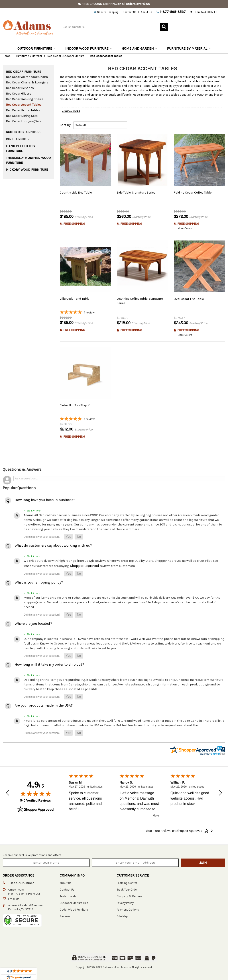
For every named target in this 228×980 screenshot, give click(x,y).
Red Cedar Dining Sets (22, 116)
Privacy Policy (125, 903)
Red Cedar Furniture (24, 72)
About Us (147, 12)
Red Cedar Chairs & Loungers (27, 82)
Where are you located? (33, 623)
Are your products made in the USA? (44, 705)
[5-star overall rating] (85, 313)
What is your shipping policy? (39, 582)
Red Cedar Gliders (19, 94)
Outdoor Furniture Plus (74, 903)
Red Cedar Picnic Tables (23, 110)
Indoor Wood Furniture (89, 48)
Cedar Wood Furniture (74, 910)
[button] (68, 537)
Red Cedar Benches (20, 88)
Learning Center (127, 883)
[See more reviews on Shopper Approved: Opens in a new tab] (174, 831)
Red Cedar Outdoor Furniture (66, 56)
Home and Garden (139, 48)
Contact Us (130, 12)
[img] (36, 794)
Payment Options (128, 910)
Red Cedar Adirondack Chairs (27, 77)
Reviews (65, 916)
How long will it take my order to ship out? (49, 664)
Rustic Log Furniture (24, 132)
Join (203, 863)
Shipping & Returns (129, 896)
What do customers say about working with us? (53, 545)
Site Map (122, 916)
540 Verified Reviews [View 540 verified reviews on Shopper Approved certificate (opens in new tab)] (36, 800)
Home (7, 56)
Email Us (14, 899)
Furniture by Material (189, 48)
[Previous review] (8, 793)
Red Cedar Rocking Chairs (25, 99)
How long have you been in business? (45, 500)
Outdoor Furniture (36, 48)
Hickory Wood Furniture (27, 170)
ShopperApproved (84, 566)
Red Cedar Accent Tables (24, 105)
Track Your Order (127, 890)
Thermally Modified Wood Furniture (28, 160)
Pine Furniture (19, 139)
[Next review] (220, 793)
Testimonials (68, 896)
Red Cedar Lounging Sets (24, 121)
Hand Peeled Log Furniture (20, 148)
